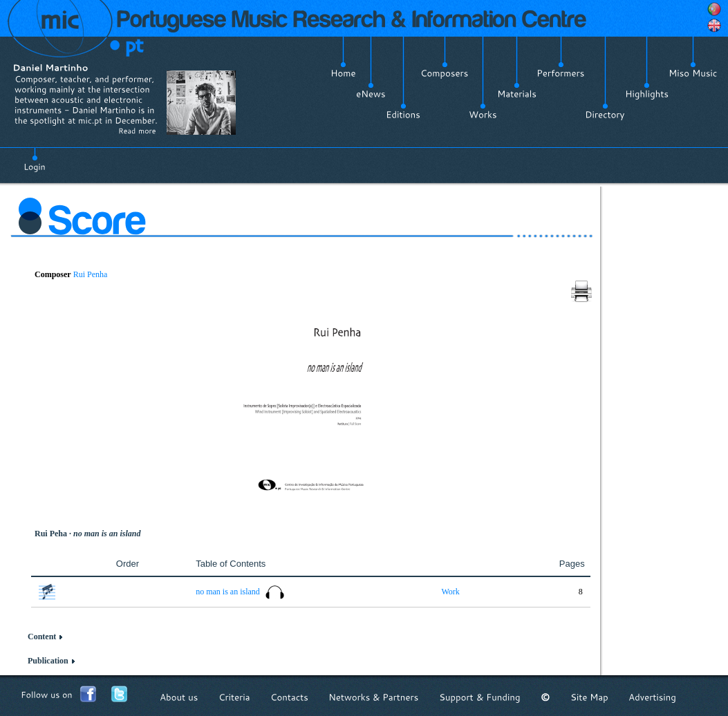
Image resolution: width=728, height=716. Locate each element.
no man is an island (229, 592)
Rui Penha (91, 274)
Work (450, 592)
